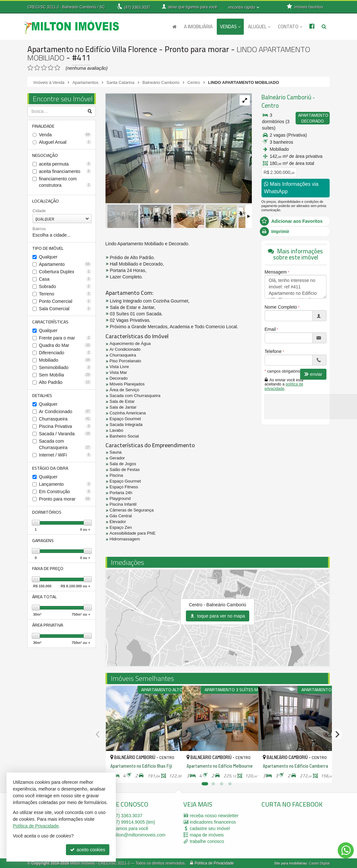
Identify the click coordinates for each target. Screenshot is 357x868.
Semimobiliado (65, 369)
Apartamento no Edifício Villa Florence (93, 49)
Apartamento (65, 266)
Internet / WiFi (65, 457)
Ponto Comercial (65, 303)
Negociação (45, 156)
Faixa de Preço (48, 572)
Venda (65, 135)
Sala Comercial (65, 310)
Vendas (230, 27)
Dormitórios (47, 514)
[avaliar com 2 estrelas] (37, 68)
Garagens (43, 543)
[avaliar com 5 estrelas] (57, 68)
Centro (270, 106)
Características (51, 323)
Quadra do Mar (65, 347)
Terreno (65, 295)
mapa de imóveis (207, 835)
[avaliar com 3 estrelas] (44, 68)
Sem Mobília (65, 376)
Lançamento (65, 486)
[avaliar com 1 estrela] (30, 68)
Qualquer (48, 258)
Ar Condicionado (65, 413)
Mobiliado (65, 362)
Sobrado (65, 288)
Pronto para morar (65, 501)
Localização (46, 202)
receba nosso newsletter (214, 816)
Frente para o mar (65, 339)
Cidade (39, 212)
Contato (290, 27)
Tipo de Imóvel (48, 249)
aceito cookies (88, 850)
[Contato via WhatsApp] (346, 850)
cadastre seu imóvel (210, 828)
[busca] (324, 27)
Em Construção (65, 494)
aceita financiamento (65, 172)
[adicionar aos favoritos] (170, 772)
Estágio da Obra (50, 470)
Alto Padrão (65, 384)
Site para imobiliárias (290, 863)
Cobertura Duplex (65, 273)
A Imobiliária (198, 27)
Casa (65, 280)
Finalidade (44, 126)
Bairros (39, 230)
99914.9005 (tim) (134, 822)
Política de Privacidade (214, 863)
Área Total (45, 600)
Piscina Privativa (65, 428)
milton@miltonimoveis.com (139, 835)
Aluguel (259, 27)
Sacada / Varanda (65, 436)
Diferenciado (65, 354)
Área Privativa (48, 629)
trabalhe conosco (207, 841)
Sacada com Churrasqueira (65, 446)
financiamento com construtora (65, 183)
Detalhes (42, 397)
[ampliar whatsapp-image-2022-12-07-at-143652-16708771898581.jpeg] (179, 148)
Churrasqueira (65, 421)
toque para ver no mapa (218, 616)
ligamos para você (130, 828)
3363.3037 (137, 7)
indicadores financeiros (213, 822)
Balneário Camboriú (286, 97)
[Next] (337, 734)
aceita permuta (65, 165)
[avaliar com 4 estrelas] (51, 68)
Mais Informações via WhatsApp (291, 188)
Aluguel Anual (65, 142)
